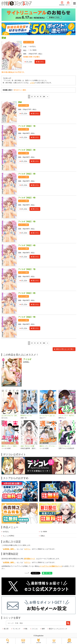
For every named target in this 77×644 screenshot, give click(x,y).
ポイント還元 (29, 42)
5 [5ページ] (41, 97)
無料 (43, 629)
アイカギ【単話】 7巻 (27, 269)
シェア (27, 573)
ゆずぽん (33, 46)
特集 (26, 629)
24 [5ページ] (44, 97)
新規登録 (62, 4)
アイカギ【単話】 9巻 (27, 317)
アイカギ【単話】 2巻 (27, 150)
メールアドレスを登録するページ (51, 566)
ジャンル (35, 629)
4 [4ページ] (38, 97)
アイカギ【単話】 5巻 (27, 221)
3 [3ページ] (35, 97)
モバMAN (33, 50)
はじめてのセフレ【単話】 (10, 416)
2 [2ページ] (32, 97)
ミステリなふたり (65, 446)
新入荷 (6, 629)
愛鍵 (20, 102)
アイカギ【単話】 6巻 (27, 245)
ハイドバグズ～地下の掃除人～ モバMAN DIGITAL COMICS (67, 416)
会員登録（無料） (9, 549)
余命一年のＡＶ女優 (27, 446)
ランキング (16, 629)
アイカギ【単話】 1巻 (27, 126)
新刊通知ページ (30, 559)
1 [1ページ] (29, 97)
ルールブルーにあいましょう (48, 416)
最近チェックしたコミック (58, 629)
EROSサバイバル (26, 416)
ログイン (68, 4)
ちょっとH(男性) (9, 536)
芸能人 (43, 536)
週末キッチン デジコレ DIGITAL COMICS (48, 446)
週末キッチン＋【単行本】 (10, 446)
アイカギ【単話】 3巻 (27, 174)
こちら (32, 83)
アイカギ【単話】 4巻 (27, 198)
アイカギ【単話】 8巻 (27, 293)
